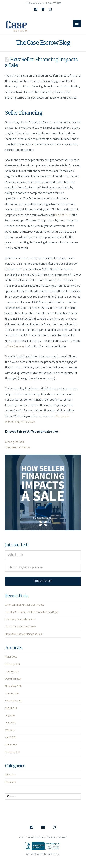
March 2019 (11, 657)
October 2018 (12, 693)
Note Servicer (16, 346)
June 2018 (10, 723)
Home (22, 837)
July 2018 (10, 715)
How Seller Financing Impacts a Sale (24, 634)
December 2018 (13, 679)
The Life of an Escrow (18, 447)
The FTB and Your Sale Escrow (21, 627)
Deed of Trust (62, 215)
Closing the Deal (15, 442)
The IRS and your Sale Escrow (20, 619)
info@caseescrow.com (35, 3)
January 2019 (12, 671)
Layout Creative (52, 854)
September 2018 (14, 701)
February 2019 (13, 664)
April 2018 (10, 737)
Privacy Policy (36, 837)
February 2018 (13, 752)
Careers (51, 837)
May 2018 (10, 730)
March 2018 (11, 744)
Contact (62, 837)
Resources (10, 782)
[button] (77, 23)
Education (10, 775)
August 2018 (11, 708)
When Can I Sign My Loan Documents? (25, 605)
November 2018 (13, 686)
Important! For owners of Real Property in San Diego (32, 612)
